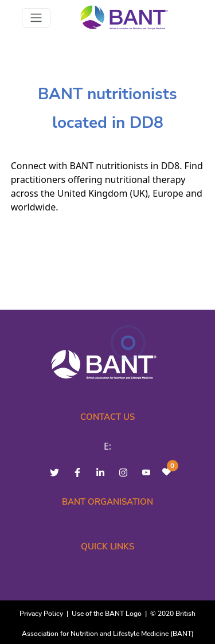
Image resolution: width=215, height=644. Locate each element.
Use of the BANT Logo (107, 614)
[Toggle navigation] (36, 18)
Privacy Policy (41, 614)
